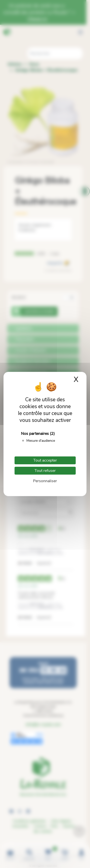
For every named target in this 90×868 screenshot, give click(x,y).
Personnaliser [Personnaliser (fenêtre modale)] (45, 481)
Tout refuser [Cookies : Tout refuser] (45, 471)
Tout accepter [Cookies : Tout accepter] (45, 460)
